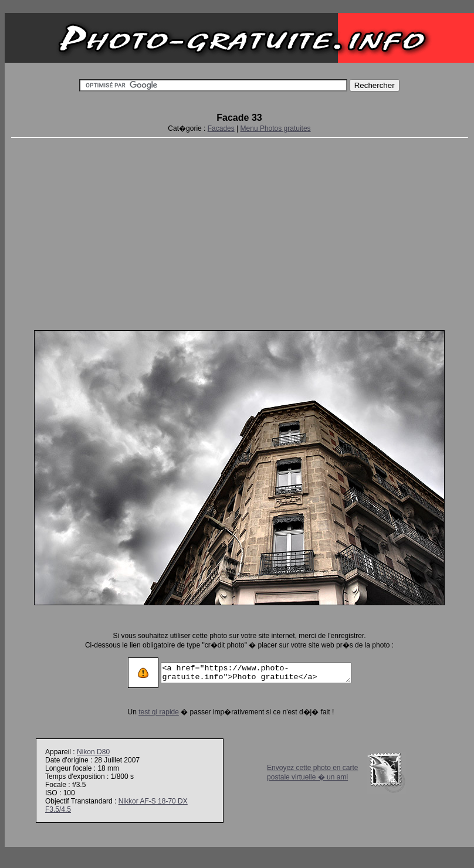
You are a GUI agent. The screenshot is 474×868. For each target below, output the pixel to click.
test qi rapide (148, 712)
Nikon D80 (93, 752)
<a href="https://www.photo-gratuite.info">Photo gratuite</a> (256, 673)
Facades (221, 128)
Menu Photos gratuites (276, 128)
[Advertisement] (240, 232)
